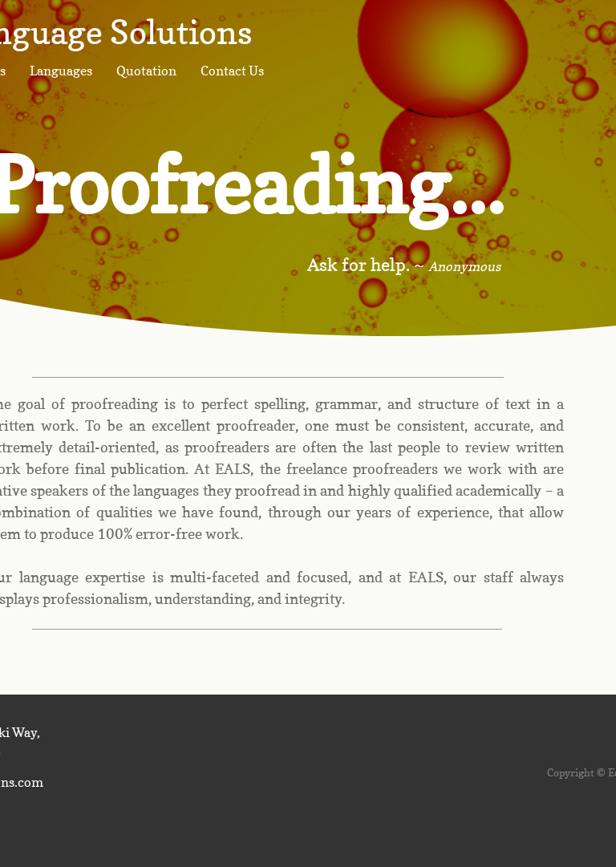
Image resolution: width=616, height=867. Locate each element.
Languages (61, 71)
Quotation (146, 71)
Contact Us (232, 71)
